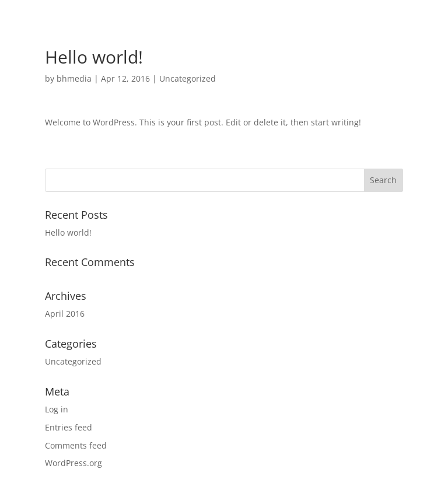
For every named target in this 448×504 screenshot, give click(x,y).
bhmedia (74, 78)
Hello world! (68, 232)
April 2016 (65, 314)
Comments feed (76, 445)
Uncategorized (188, 78)
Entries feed (69, 427)
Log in (57, 409)
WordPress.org (73, 463)
